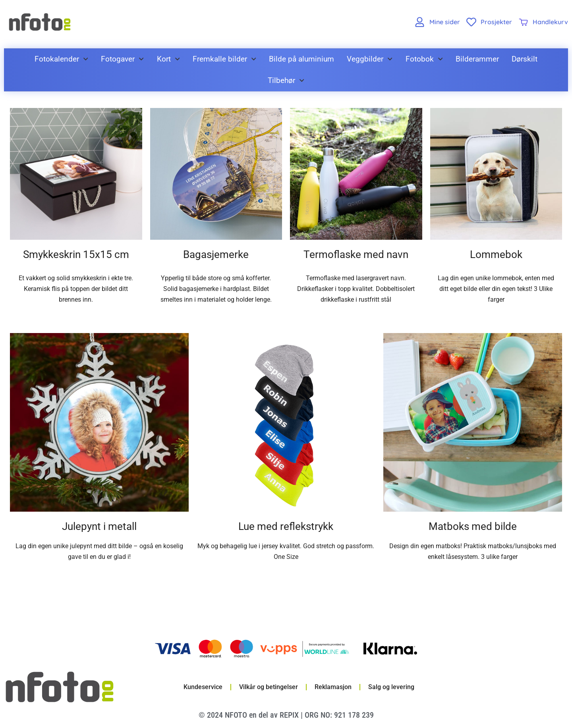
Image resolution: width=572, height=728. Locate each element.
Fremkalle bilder (224, 59)
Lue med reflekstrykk (286, 526)
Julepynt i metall (99, 526)
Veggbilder (370, 59)
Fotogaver (122, 59)
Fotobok (424, 59)
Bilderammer (477, 59)
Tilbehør (286, 80)
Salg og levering (391, 687)
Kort (168, 59)
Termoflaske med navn (356, 254)
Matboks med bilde (473, 526)
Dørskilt (525, 59)
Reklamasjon (333, 687)
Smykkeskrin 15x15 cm (76, 254)
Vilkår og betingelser (269, 687)
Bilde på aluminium (301, 59)
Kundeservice (203, 687)
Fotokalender (61, 59)
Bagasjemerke (216, 254)
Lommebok (496, 254)
